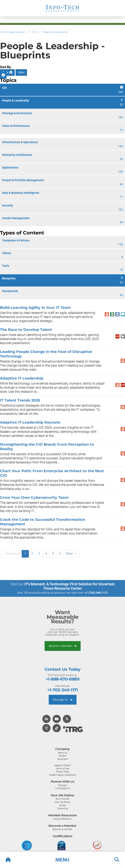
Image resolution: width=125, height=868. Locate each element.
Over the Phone (62, 802)
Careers (62, 756)
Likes (21, 72)
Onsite (62, 805)
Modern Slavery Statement (63, 775)
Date (7, 72)
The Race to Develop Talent (26, 330)
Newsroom (63, 759)
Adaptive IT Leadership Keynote (30, 422)
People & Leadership (55, 32)
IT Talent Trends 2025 (20, 400)
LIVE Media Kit (62, 788)
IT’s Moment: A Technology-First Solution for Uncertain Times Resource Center (69, 586)
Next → (71, 554)
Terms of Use (62, 769)
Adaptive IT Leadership (22, 378)
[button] (62, 860)
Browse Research (62, 819)
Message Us (63, 700)
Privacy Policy (63, 772)
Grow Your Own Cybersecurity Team (34, 497)
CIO (34, 32)
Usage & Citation (62, 765)
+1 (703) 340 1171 (96, 593)
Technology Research (13, 32)
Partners (62, 785)
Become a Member (63, 646)
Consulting (62, 808)
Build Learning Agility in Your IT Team (35, 307)
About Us (62, 753)
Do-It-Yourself (62, 799)
